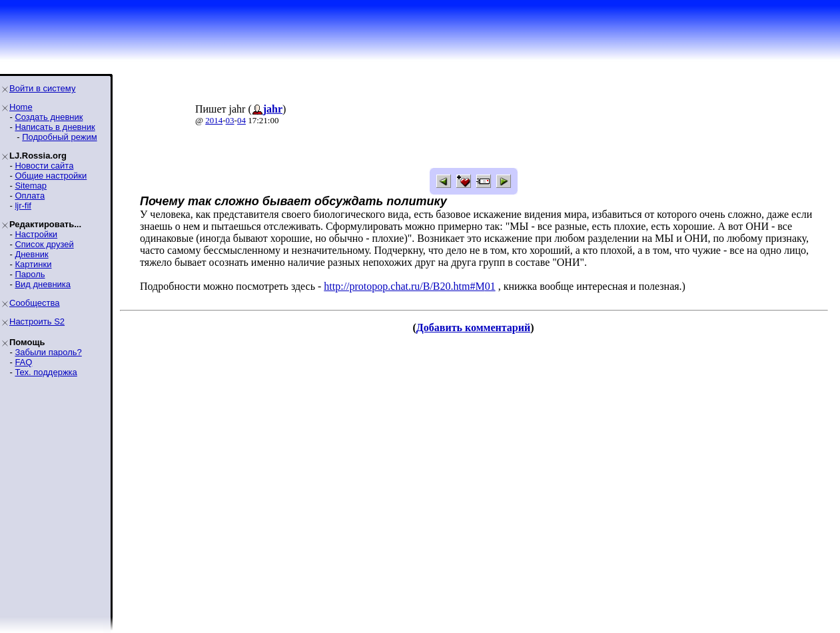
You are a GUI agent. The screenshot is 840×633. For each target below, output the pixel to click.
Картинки (33, 264)
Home (21, 107)
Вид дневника (43, 284)
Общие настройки (51, 176)
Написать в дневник (55, 127)
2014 (214, 120)
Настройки (36, 234)
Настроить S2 (37, 321)
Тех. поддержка (46, 372)
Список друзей (44, 244)
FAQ (23, 362)
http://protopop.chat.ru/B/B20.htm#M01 (409, 286)
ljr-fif (23, 206)
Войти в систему (42, 88)
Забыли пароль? (48, 352)
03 (230, 120)
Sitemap (31, 186)
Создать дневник (49, 117)
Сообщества (35, 303)
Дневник (31, 254)
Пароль (30, 274)
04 (241, 120)
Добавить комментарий (473, 327)
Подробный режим (59, 137)
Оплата (30, 196)
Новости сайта (44, 166)
